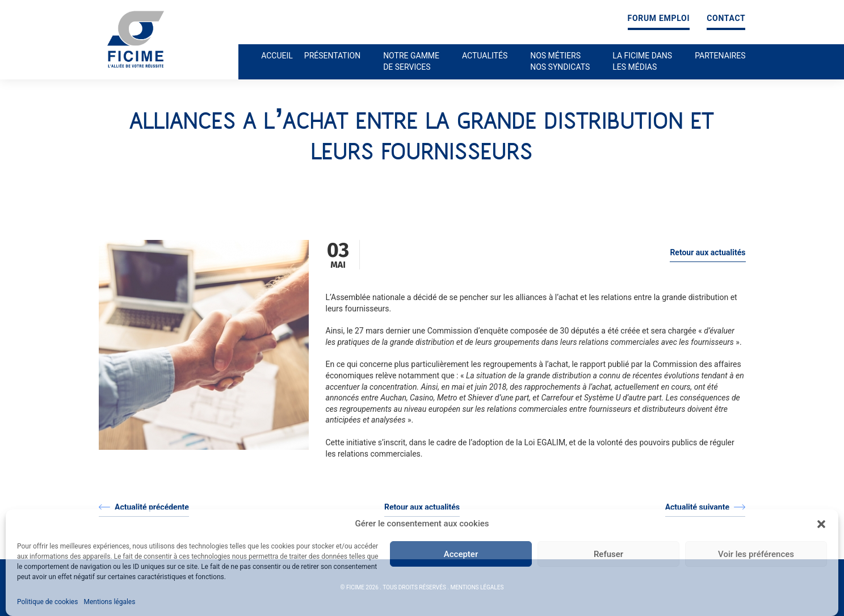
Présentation (332, 56)
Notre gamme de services (411, 61)
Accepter (461, 554)
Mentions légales (109, 602)
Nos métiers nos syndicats (560, 61)
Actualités (485, 56)
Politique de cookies (47, 602)
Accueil (277, 56)
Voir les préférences (756, 554)
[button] (821, 524)
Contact (726, 18)
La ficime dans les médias (642, 61)
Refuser (608, 554)
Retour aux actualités (707, 252)
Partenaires (720, 56)
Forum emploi (659, 18)
